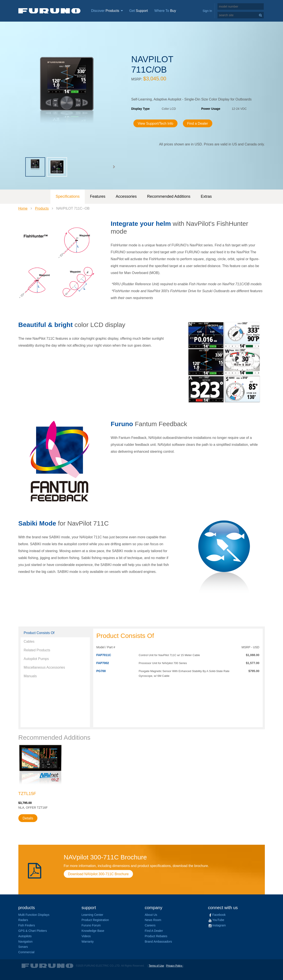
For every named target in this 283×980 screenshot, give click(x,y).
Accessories (126, 196)
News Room (153, 920)
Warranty (88, 942)
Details (28, 818)
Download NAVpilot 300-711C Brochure (98, 874)
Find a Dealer (198, 123)
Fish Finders (27, 925)
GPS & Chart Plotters (33, 931)
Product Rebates (156, 936)
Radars (23, 920)
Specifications (68, 196)
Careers (150, 925)
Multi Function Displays (34, 915)
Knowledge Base (93, 931)
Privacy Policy (174, 966)
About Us (151, 915)
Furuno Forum (91, 925)
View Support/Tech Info (155, 123)
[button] (114, 167)
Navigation (26, 942)
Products (42, 208)
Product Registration (95, 920)
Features (98, 196)
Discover (107, 11)
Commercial (26, 952)
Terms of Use (156, 966)
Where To (165, 11)
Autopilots (25, 936)
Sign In (207, 11)
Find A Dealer (154, 931)
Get (139, 11)
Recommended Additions (169, 196)
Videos (86, 936)
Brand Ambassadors (158, 942)
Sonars (23, 947)
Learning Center (92, 915)
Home (23, 208)
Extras (206, 196)
